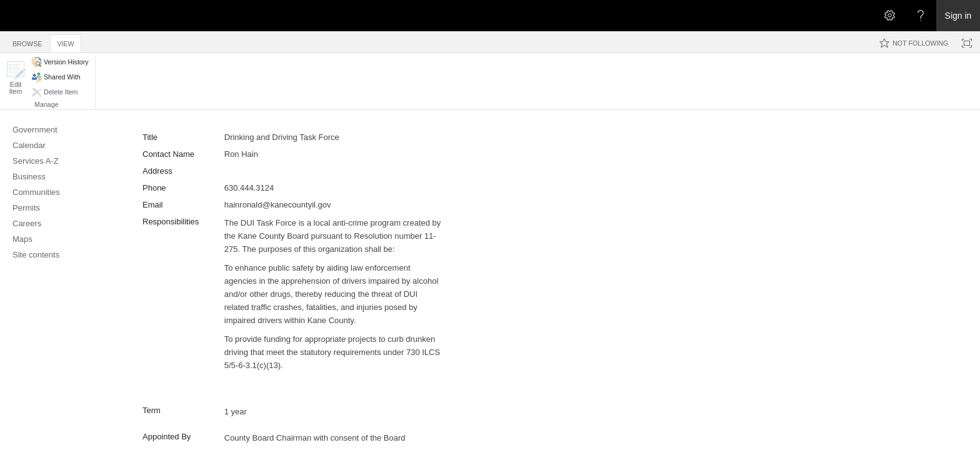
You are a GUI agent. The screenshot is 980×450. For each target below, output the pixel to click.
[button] (16, 78)
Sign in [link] (958, 16)
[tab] (27, 42)
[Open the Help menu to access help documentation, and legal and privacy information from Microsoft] (921, 16)
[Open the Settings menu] (889, 16)
